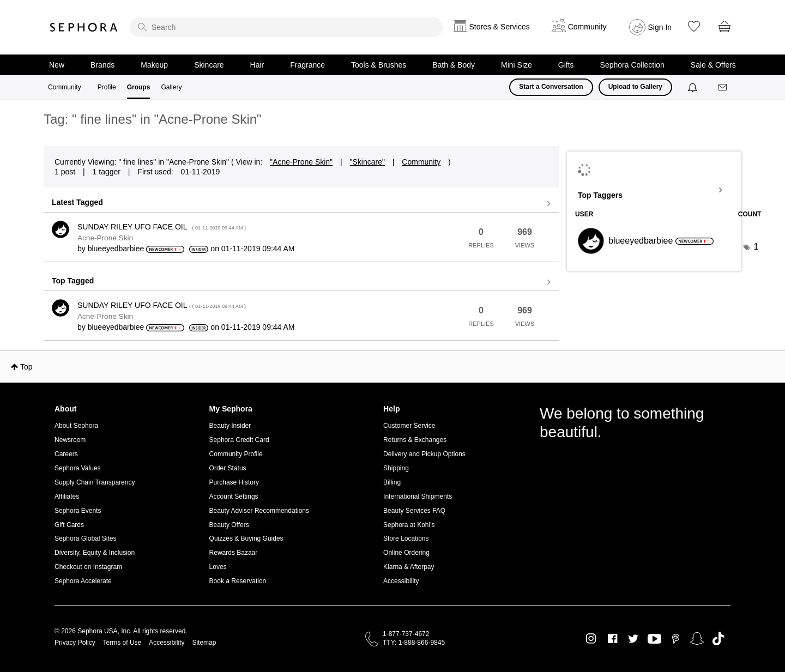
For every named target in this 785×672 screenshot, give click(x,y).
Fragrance (307, 65)
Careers (66, 454)
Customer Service (409, 426)
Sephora (84, 27)
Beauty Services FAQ (414, 511)
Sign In (660, 27)
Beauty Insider (230, 426)
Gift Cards (69, 525)
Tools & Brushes (379, 65)
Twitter (633, 639)
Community (65, 87)
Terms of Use (122, 643)
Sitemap (204, 643)
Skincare (209, 65)
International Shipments (418, 497)
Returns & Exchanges (415, 440)
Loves (218, 567)
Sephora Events (78, 511)
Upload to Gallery (635, 87)
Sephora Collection (632, 65)
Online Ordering (406, 553)
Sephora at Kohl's (409, 525)
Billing (392, 482)
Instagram (591, 639)
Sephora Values (78, 468)
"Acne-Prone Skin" (301, 162)
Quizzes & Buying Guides (246, 538)
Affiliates (67, 497)
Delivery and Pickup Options (424, 454)
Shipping (396, 468)
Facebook (612, 639)
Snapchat (697, 639)
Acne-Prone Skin (105, 238)
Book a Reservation (238, 581)
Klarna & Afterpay (409, 567)
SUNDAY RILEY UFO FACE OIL (162, 227)
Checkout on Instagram (88, 567)
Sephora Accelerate (83, 581)
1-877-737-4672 (406, 634)
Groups (139, 87)
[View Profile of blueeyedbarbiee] (116, 249)
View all (301, 204)
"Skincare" (367, 162)
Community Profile (236, 454)
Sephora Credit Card (239, 440)
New (57, 65)
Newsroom (70, 440)
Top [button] (26, 367)
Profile (107, 87)
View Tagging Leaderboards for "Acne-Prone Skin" (654, 190)
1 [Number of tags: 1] (756, 247)
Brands (102, 65)
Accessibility (401, 581)
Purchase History (234, 482)
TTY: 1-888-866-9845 (414, 643)
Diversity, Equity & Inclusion (95, 553)
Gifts (566, 65)
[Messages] (723, 87)
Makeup (154, 65)
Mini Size (517, 65)
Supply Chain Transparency (95, 482)
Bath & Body (454, 65)
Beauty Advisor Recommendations (259, 511)
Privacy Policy (75, 643)
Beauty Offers (229, 525)
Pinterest (676, 639)
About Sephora (76, 426)
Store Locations (406, 538)
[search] (286, 27)
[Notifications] (694, 87)
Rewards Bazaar (234, 553)
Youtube (654, 639)
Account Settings (234, 497)
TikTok (718, 639)
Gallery (171, 87)
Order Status (228, 468)
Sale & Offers (713, 65)
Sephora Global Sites (85, 538)
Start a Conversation (551, 87)
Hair (257, 65)
